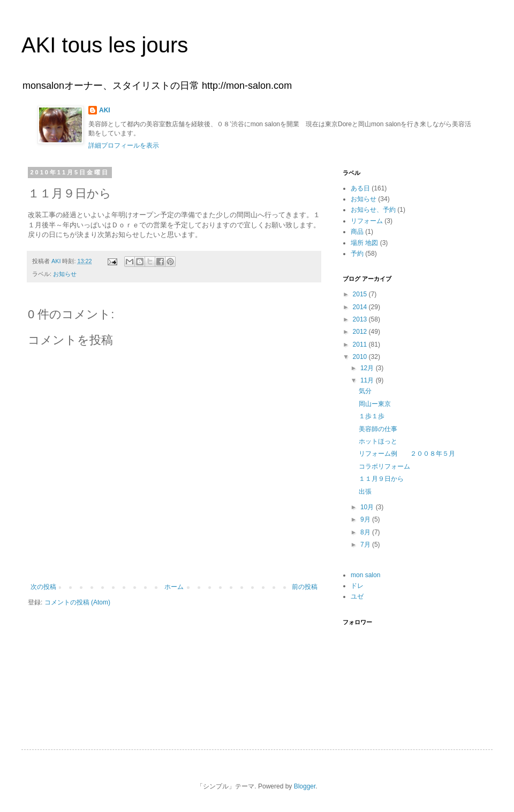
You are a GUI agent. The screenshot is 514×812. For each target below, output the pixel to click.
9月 (366, 519)
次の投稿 (43, 587)
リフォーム (367, 221)
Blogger (305, 786)
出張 (365, 492)
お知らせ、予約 (373, 210)
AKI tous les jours (105, 45)
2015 (361, 294)
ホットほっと (378, 441)
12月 (368, 368)
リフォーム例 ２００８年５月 (407, 454)
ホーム (174, 587)
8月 (366, 532)
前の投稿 (305, 587)
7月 (366, 545)
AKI (105, 110)
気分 (365, 391)
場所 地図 (364, 243)
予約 (357, 254)
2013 (361, 319)
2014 (361, 307)
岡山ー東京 (375, 404)
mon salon (365, 575)
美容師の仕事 (378, 429)
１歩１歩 (372, 416)
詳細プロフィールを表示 (124, 145)
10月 (368, 507)
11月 (368, 380)
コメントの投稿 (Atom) (77, 602)
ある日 (360, 188)
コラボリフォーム (384, 466)
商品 (357, 232)
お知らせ (65, 274)
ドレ (357, 586)
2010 (361, 357)
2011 (361, 344)
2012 (361, 332)
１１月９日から (381, 479)
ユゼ (357, 596)
